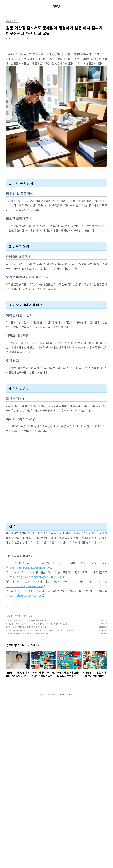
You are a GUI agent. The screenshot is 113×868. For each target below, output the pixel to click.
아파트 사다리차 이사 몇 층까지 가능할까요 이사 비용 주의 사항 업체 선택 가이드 (35, 679)
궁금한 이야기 (12, 671)
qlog (56, 6)
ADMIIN (63, 862)
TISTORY (53, 862)
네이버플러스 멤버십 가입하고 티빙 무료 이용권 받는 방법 (27, 689)
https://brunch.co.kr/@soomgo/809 (29, 568)
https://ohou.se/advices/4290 (25, 595)
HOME (71, 862)
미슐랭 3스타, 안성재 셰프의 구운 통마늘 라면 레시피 (25, 676)
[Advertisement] (56, 626)
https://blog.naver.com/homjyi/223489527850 (35, 577)
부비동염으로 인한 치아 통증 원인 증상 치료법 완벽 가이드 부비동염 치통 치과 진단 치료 (38, 686)
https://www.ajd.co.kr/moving (25, 586)
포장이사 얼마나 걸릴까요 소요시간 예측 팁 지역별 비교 (26, 683)
